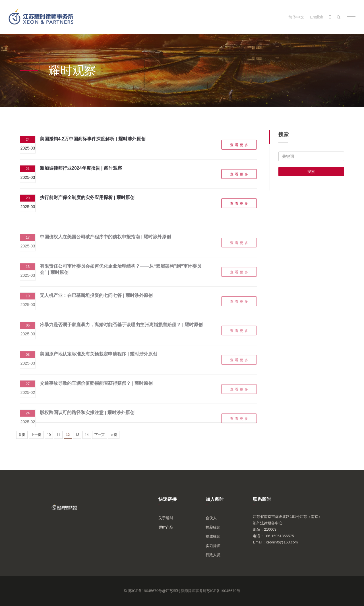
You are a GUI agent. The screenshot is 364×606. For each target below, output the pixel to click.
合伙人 (211, 518)
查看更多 (240, 147)
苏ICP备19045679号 (223, 591)
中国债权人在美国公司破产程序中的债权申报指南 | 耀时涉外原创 (105, 243)
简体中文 (296, 17)
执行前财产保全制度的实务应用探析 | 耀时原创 (87, 200)
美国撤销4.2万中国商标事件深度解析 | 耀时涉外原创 (93, 141)
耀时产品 (166, 527)
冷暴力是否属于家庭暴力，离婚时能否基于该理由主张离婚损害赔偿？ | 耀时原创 (121, 331)
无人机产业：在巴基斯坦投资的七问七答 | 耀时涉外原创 (96, 301)
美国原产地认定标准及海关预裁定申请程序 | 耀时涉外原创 (99, 360)
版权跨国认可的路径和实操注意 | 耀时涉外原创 (87, 418)
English (317, 17)
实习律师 (213, 546)
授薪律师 (213, 527)
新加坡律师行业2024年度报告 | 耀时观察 (81, 170)
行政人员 (213, 555)
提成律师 (213, 536)
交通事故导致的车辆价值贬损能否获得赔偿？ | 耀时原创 (96, 389)
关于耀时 (166, 518)
